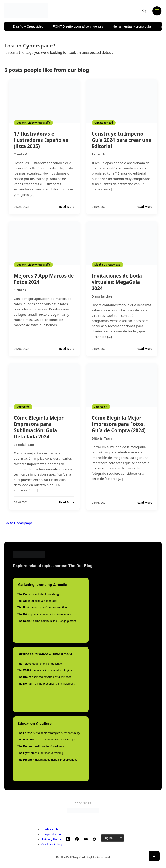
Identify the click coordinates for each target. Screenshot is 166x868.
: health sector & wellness (41, 746)
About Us (52, 829)
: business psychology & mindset (44, 677)
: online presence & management (46, 684)
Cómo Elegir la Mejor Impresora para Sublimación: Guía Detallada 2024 (39, 427)
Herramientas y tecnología (132, 26)
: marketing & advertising (37, 601)
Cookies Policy (52, 844)
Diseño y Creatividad (28, 26)
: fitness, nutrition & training (40, 753)
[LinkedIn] (68, 839)
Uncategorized (104, 123)
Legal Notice (52, 834)
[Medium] (86, 839)
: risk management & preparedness (47, 760)
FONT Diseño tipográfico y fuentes (78, 26)
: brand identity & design (39, 594)
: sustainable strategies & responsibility (49, 733)
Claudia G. (21, 154)
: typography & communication (42, 607)
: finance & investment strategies (45, 670)
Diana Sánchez (102, 296)
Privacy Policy (52, 839)
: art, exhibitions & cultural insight (46, 740)
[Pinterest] (77, 839)
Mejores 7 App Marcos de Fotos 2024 (44, 279)
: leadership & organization (40, 664)
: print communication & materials (44, 614)
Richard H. (99, 154)
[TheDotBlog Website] (94, 839)
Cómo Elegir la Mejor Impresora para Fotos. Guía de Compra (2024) (119, 424)
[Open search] (144, 11)
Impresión (23, 407)
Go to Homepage (18, 523)
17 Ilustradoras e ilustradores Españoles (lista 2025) (41, 140)
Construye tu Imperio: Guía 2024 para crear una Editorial (121, 140)
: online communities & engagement (47, 621)
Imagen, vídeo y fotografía (33, 123)
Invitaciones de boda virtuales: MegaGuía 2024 (117, 282)
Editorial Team (24, 445)
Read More (67, 207)
